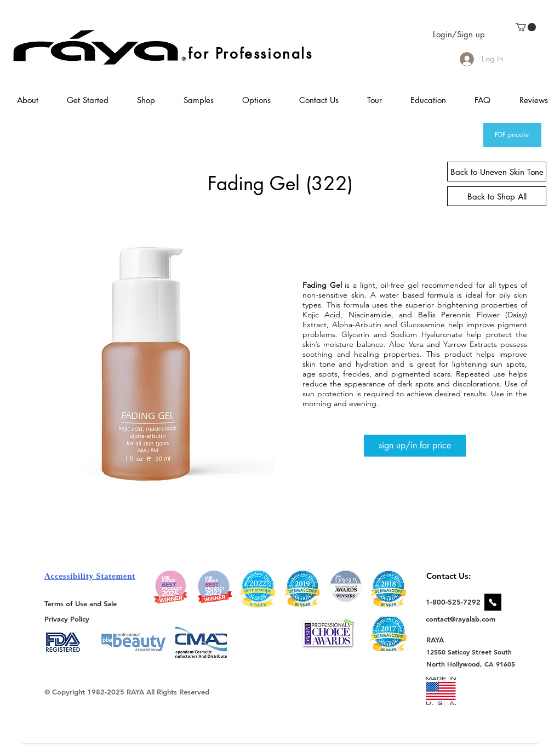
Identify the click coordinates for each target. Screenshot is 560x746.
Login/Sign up (459, 34)
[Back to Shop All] (497, 196)
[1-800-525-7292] (453, 602)
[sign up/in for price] (415, 446)
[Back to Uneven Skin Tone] (497, 172)
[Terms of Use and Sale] (81, 603)
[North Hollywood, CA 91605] (471, 664)
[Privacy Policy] (68, 619)
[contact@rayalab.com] (462, 619)
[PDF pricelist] (512, 135)
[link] (526, 27)
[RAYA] (441, 639)
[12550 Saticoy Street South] (469, 652)
